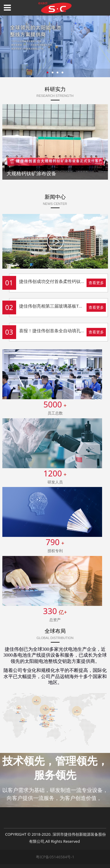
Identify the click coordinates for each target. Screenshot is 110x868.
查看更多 (96, 283)
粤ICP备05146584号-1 (55, 857)
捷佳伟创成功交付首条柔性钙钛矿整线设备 (61, 281)
